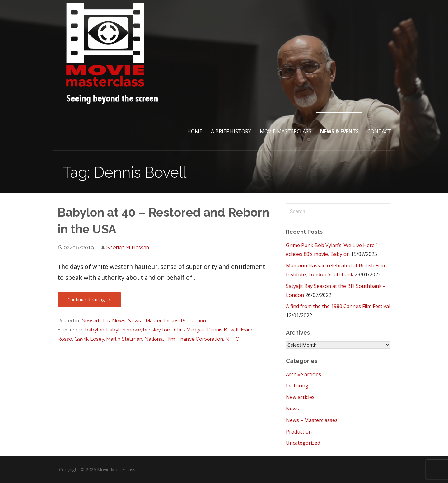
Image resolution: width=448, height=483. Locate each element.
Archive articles (303, 374)
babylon (95, 330)
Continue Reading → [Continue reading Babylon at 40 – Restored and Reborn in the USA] (89, 299)
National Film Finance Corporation (184, 339)
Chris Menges (189, 330)
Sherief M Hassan (128, 247)
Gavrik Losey (89, 339)
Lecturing (297, 386)
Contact (379, 131)
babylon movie (124, 330)
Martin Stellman (124, 339)
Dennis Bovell (223, 330)
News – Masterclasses (312, 420)
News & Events (339, 131)
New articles (96, 321)
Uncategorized (303, 443)
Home (195, 131)
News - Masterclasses (153, 321)
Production (193, 321)
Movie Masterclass (286, 131)
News (119, 321)
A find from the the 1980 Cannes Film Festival (338, 306)
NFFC (232, 339)
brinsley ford (157, 330)
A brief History (231, 131)
